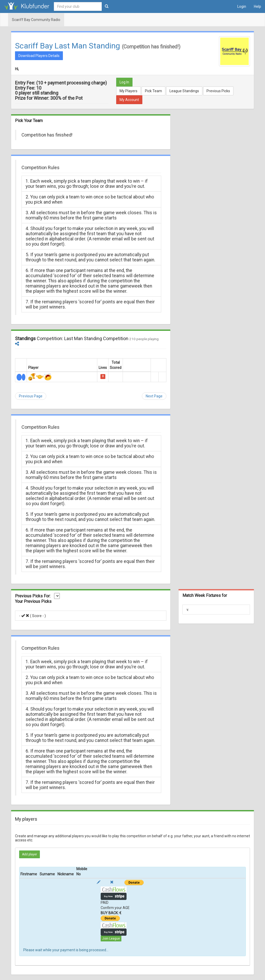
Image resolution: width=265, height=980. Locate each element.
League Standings (184, 91)
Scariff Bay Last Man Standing (68, 46)
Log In (124, 82)
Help (257, 6)
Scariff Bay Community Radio (36, 20)
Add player (30, 854)
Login (242, 6)
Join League (111, 939)
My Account (129, 100)
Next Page (154, 396)
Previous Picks (218, 91)
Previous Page (31, 396)
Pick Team (153, 91)
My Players (128, 91)
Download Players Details (39, 56)
